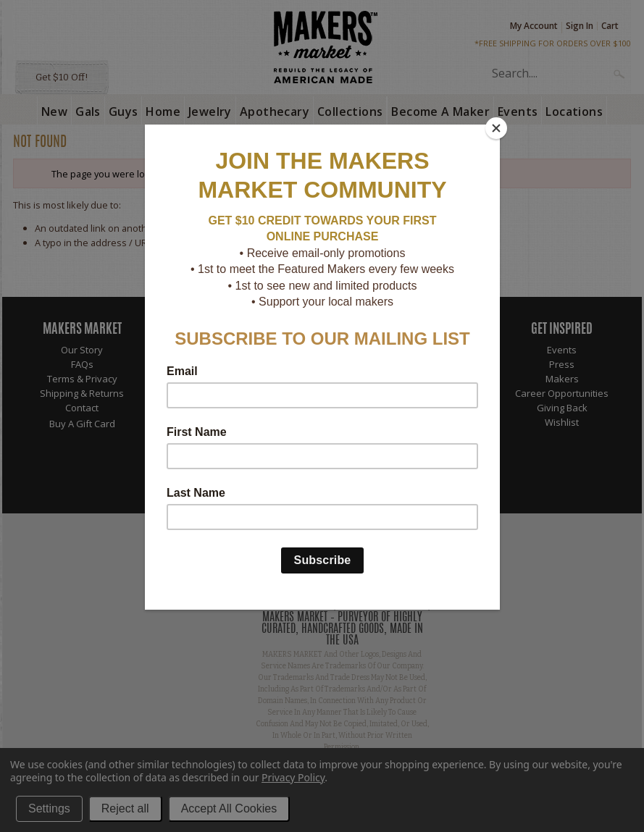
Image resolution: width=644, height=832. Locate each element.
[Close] (496, 128)
